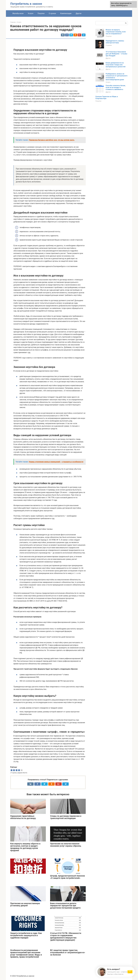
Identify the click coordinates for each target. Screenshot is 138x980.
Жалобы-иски (18, 13)
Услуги (31, 13)
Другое (79, 13)
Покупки (41, 13)
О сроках (52, 13)
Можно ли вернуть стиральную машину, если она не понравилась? (116, 32)
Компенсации (66, 13)
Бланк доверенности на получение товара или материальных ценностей (116, 65)
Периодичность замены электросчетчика (115, 42)
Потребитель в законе (26, 4)
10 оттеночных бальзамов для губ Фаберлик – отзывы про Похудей (116, 54)
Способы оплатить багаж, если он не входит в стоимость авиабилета (116, 87)
